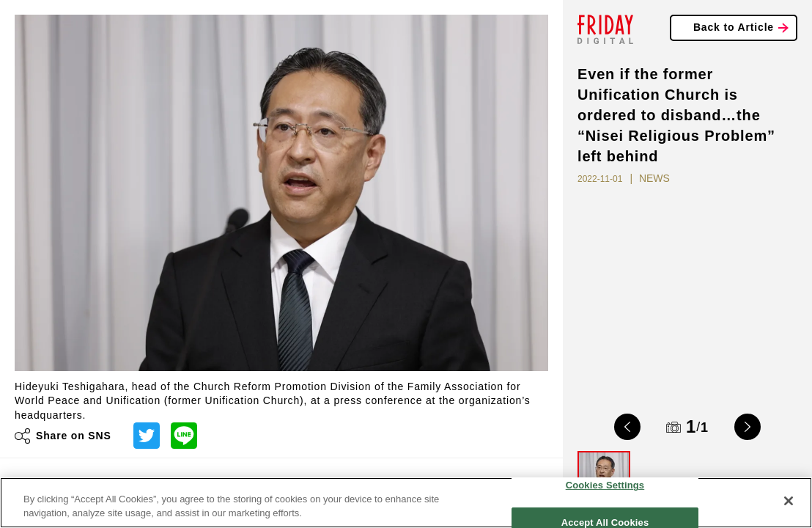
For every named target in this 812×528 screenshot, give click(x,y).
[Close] (789, 501)
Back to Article (734, 27)
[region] (406, 503)
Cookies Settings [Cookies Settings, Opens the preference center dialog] (605, 485)
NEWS (654, 178)
